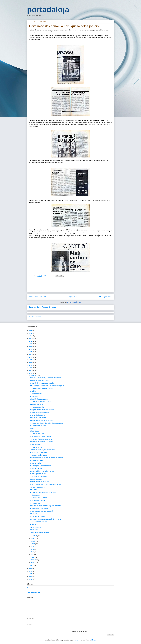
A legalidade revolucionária (39, 522)
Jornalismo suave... (36, 479)
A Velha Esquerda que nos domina (41, 436)
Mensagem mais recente (38, 297)
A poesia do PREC (36, 444)
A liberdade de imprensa (38, 516)
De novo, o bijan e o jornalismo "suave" (42, 471)
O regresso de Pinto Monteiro (39, 455)
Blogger (94, 640)
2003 (31, 579)
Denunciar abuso (33, 593)
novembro (34, 536)
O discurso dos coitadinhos (39, 452)
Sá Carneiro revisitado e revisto (40, 532)
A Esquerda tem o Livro (38, 434)
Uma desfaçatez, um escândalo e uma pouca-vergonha (47, 386)
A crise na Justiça (36, 463)
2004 (31, 576)
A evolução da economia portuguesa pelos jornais (45, 484)
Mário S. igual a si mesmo (38, 474)
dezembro (34, 375)
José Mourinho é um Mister (39, 476)
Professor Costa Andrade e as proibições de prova (46, 519)
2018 (31, 352)
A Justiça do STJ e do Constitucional (41, 511)
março (33, 557)
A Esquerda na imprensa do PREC (41, 402)
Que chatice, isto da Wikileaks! (40, 482)
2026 (31, 330)
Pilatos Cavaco (35, 431)
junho (33, 549)
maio (32, 552)
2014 (31, 362)
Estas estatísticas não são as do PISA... (42, 442)
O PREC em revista (36, 447)
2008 (31, 568)
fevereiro (33, 560)
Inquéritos (33, 391)
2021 (31, 344)
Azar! (32, 428)
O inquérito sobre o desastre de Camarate (43, 492)
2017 (31, 354)
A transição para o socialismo (39, 498)
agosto (33, 544)
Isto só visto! (34, 514)
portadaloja (48, 10)
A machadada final (36, 468)
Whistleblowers (35, 495)
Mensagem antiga (106, 297)
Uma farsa (34, 490)
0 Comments (48, 276)
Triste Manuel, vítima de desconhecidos (42, 388)
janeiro (33, 562)
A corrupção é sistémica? (38, 415)
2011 (31, 370)
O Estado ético (35, 396)
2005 (31, 574)
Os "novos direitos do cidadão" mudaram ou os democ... (47, 458)
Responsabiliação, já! (37, 404)
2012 (31, 368)
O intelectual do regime (37, 407)
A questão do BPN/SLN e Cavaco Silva (42, 383)
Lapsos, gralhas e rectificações (40, 380)
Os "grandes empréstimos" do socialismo (43, 410)
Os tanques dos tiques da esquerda (41, 439)
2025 (31, 333)
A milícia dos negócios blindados (40, 412)
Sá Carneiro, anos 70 (37, 527)
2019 (31, 349)
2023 (31, 338)
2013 (31, 365)
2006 (31, 571)
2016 (31, 357)
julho (32, 546)
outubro (33, 538)
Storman (76, 640)
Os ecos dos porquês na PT (39, 487)
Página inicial (73, 297)
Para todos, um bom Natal (38, 418)
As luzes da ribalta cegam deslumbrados (43, 450)
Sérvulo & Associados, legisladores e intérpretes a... (46, 378)
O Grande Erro (35, 524)
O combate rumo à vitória (38, 426)
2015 (31, 360)
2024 (31, 336)
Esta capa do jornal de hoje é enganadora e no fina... (46, 506)
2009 (31, 566)
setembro (34, 541)
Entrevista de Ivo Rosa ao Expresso (42, 307)
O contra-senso (35, 503)
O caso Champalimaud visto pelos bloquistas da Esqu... (47, 423)
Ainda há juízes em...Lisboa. (39, 399)
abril (32, 554)
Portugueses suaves (37, 460)
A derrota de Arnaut (36, 394)
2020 (31, 346)
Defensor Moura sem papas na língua (42, 420)
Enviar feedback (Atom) (74, 302)
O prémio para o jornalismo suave (41, 466)
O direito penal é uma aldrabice (40, 508)
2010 (31, 373)
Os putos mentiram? (35, 317)
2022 (31, 341)
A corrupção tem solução (38, 500)
